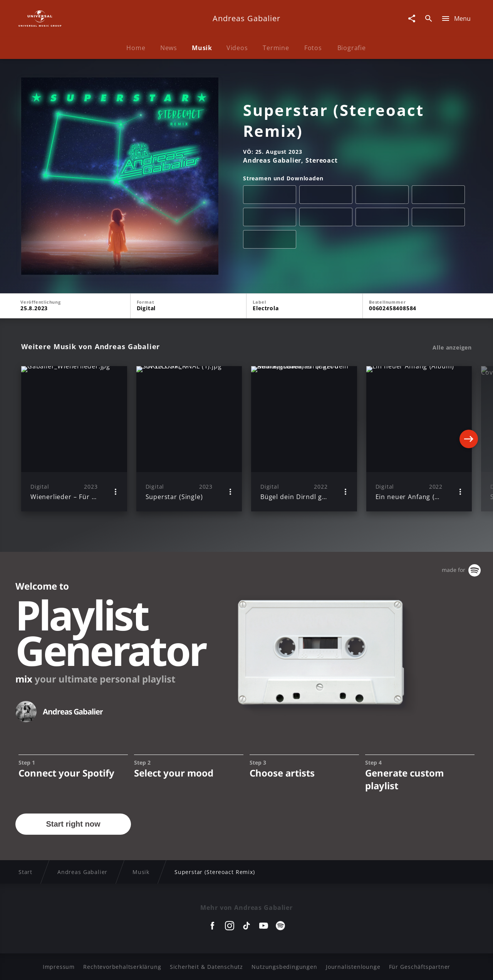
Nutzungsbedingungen (284, 967)
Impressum (59, 967)
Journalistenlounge (353, 967)
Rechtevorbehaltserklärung (122, 967)
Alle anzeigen (452, 348)
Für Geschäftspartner (420, 967)
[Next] (469, 439)
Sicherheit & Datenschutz (206, 967)
